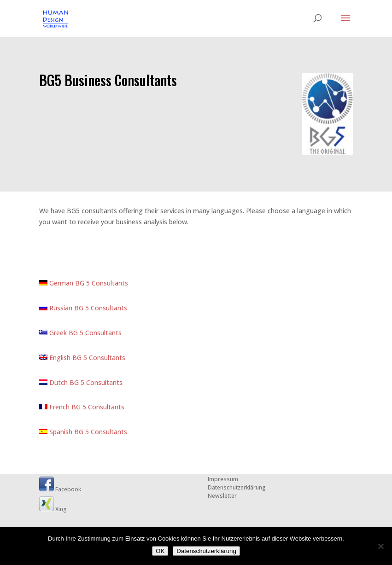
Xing (53, 509)
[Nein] (380, 546)
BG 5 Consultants (95, 333)
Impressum (223, 479)
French (55, 407)
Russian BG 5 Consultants (83, 308)
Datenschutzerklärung (237, 487)
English (56, 358)
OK (160, 551)
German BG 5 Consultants (84, 283)
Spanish (57, 432)
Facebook (60, 489)
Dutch (54, 382)
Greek (54, 333)
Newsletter (222, 496)
